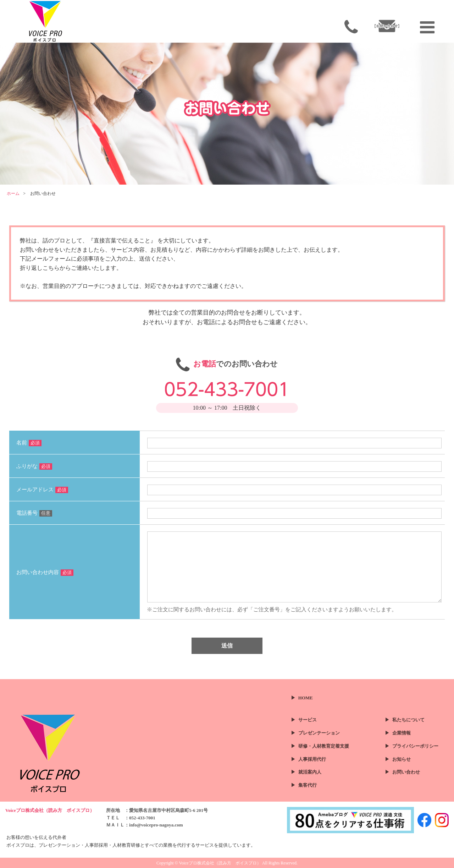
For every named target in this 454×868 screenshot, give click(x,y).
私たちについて (408, 720)
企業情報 (402, 733)
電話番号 (34, 513)
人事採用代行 (312, 759)
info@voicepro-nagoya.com (156, 825)
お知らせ (402, 759)
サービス (308, 720)
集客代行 (308, 785)
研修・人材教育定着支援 (324, 746)
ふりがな (34, 466)
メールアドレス (42, 490)
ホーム (13, 193)
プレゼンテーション (319, 733)
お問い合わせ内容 (45, 572)
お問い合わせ (406, 772)
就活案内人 (310, 772)
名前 (29, 443)
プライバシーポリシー (415, 746)
